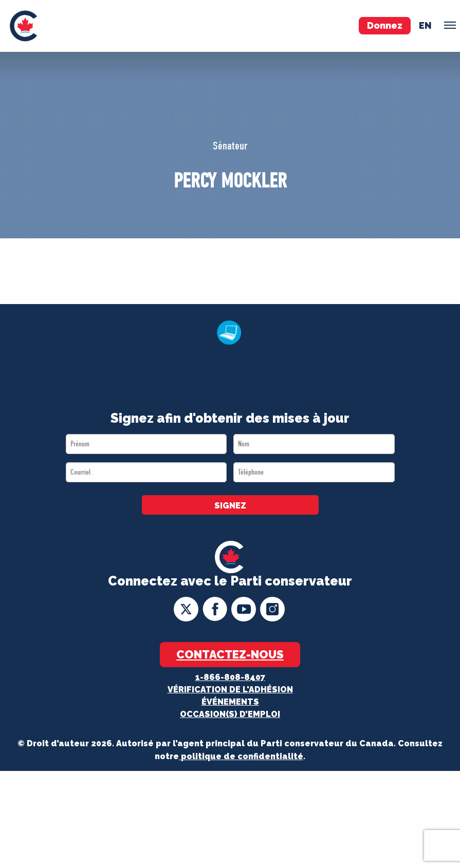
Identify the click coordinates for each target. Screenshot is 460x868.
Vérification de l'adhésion (230, 690)
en (425, 25)
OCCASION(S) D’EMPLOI (230, 714)
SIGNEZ (230, 506)
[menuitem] (23, 26)
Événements (230, 702)
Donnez (385, 25)
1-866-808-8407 (230, 677)
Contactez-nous (230, 654)
